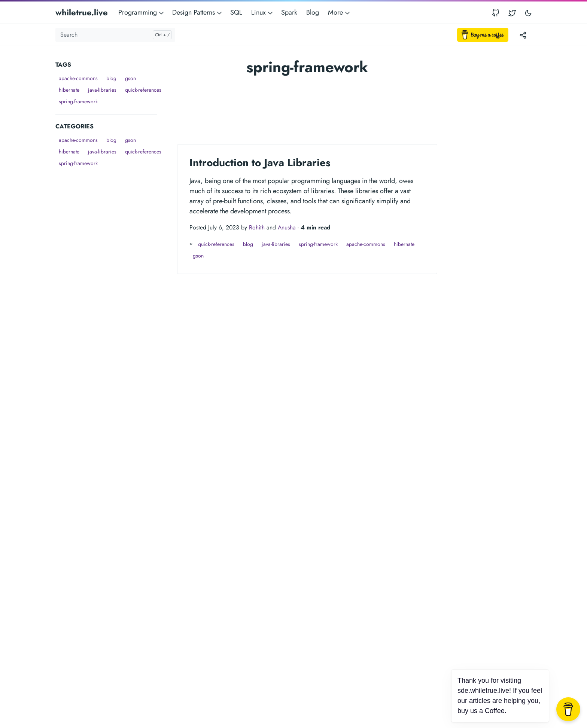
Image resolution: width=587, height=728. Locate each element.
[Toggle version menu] (523, 35)
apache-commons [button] (78, 78)
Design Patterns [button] (198, 12)
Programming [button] (142, 12)
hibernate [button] (69, 90)
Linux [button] (263, 12)
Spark (289, 12)
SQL (236, 12)
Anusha (287, 227)
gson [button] (130, 78)
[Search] (115, 35)
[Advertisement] (111, 281)
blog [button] (111, 78)
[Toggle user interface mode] (528, 13)
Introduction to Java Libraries (260, 163)
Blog (313, 12)
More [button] (340, 12)
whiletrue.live (82, 12)
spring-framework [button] (78, 101)
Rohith (257, 227)
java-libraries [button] (102, 90)
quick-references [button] (143, 90)
